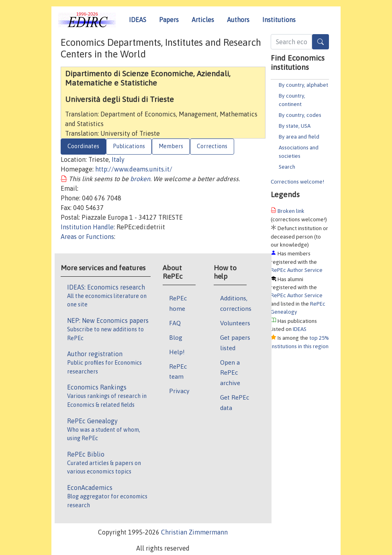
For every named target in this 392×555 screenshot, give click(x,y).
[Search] (321, 42)
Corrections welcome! (297, 182)
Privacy (179, 391)
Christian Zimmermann (194, 532)
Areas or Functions (87, 237)
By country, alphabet (303, 85)
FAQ (175, 323)
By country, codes (300, 115)
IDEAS (138, 20)
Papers (169, 20)
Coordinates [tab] (83, 146)
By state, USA (295, 126)
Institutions (279, 20)
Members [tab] (171, 146)
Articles (203, 20)
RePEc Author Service (297, 270)
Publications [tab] (129, 146)
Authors (238, 20)
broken (140, 179)
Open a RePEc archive (230, 373)
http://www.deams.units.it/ (134, 169)
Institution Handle (87, 227)
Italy (118, 159)
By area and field (299, 137)
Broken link (291, 211)
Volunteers (235, 323)
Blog (176, 337)
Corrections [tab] (212, 146)
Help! (177, 352)
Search (287, 167)
